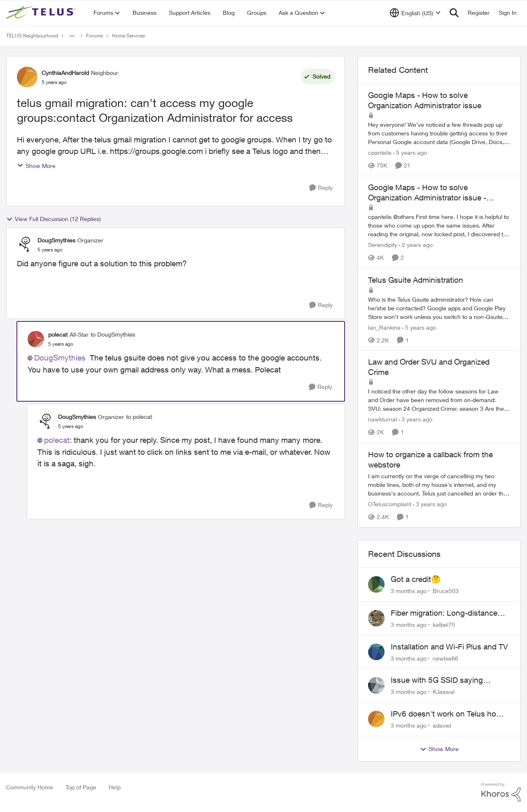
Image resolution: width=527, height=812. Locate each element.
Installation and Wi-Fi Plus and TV (449, 647)
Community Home (30, 787)
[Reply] (321, 188)
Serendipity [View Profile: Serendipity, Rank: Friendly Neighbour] (383, 245)
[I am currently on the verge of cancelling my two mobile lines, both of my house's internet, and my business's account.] (439, 485)
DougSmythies (60, 358)
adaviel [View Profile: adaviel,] (442, 725)
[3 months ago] (409, 591)
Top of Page (81, 787)
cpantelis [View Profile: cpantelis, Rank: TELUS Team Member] (380, 152)
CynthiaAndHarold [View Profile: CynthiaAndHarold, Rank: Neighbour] (65, 73)
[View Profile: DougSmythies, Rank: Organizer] (25, 244)
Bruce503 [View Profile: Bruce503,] (446, 591)
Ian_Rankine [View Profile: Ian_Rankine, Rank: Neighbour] (384, 327)
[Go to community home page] (42, 13)
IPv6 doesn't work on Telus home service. (449, 714)
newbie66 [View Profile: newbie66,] (445, 658)
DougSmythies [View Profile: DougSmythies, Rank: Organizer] (56, 240)
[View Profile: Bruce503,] (376, 584)
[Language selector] (415, 13)
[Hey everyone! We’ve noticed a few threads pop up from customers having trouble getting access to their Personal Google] (439, 133)
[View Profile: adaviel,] (376, 719)
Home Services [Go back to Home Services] (128, 36)
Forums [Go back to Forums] (94, 36)
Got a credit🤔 (416, 579)
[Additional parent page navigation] (72, 36)
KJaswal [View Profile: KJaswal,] (444, 692)
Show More (36, 166)
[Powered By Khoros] (501, 792)
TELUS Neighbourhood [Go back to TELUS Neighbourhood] (32, 36)
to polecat (139, 417)
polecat (57, 440)
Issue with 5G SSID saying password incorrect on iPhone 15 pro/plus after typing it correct (448, 680)
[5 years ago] (410, 152)
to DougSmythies (113, 334)
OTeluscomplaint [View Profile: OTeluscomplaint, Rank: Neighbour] (390, 504)
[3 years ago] (415, 420)
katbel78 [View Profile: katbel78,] (444, 625)
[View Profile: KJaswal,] (376, 685)
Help (115, 787)
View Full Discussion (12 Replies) (54, 219)
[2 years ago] (416, 245)
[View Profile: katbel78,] (376, 618)
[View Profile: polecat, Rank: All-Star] (36, 339)
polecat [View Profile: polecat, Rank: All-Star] (58, 334)
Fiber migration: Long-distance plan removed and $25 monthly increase (445, 613)
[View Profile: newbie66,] (376, 652)
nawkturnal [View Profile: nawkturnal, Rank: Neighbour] (382, 420)
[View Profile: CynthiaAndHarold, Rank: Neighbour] (27, 77)
